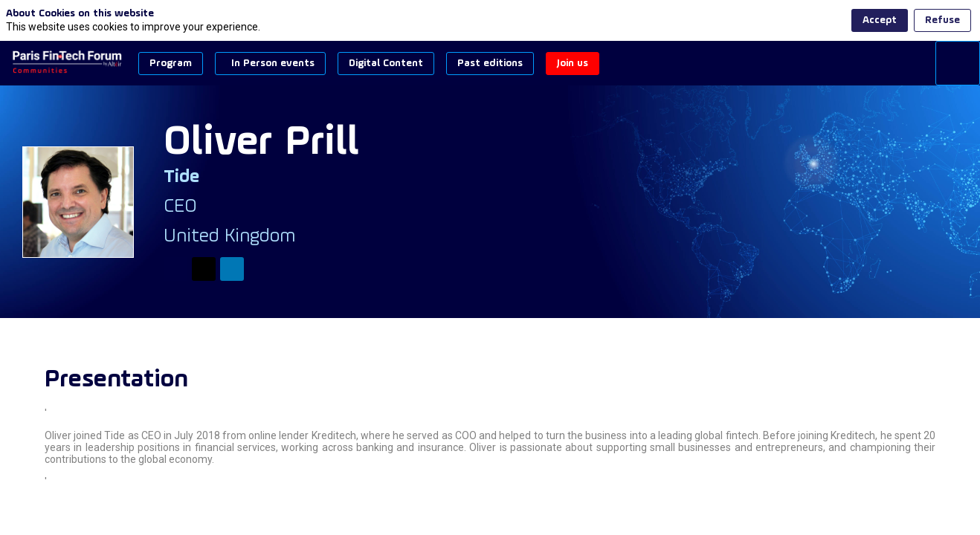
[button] (171, 64)
